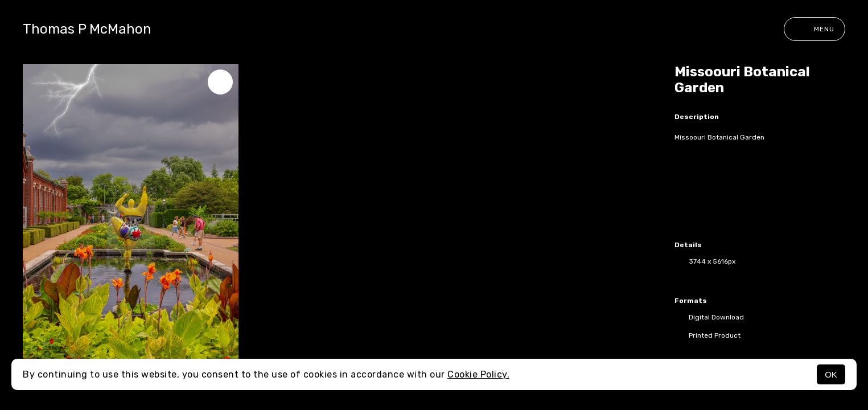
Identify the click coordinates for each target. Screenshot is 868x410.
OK (831, 374)
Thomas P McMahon (87, 29)
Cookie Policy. (478, 374)
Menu (814, 29)
